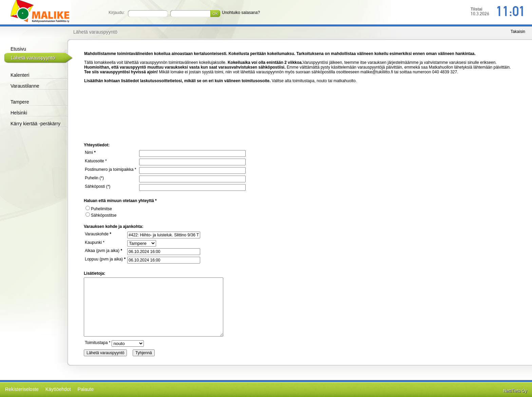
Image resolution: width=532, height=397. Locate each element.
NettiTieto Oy (515, 391)
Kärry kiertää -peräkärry (35, 124)
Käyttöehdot (58, 389)
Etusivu (18, 49)
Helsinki (19, 113)
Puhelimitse (99, 209)
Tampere (20, 102)
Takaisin (518, 32)
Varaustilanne (25, 86)
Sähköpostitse (101, 215)
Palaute (86, 389)
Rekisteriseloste (22, 389)
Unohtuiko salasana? (241, 13)
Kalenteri (20, 75)
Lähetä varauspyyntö (33, 58)
